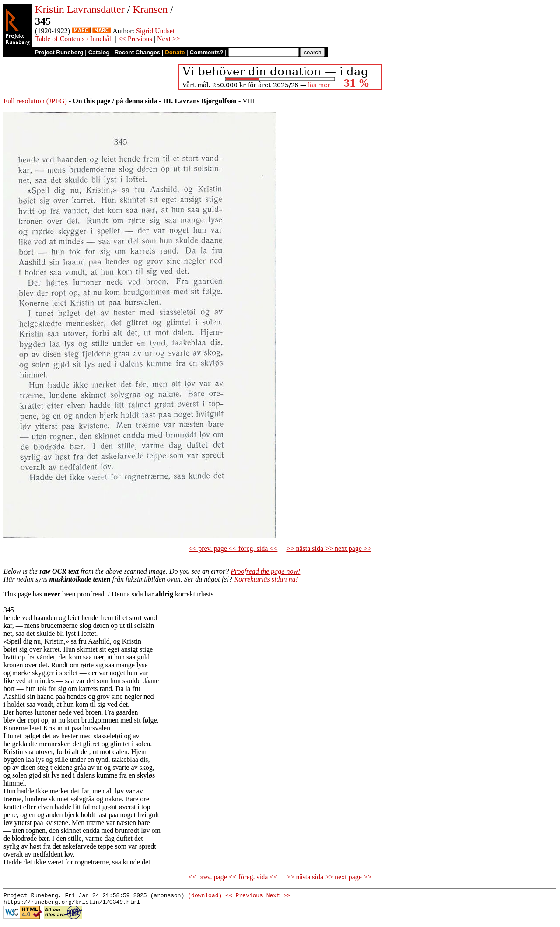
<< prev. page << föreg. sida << (233, 548)
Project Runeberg (59, 52)
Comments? (207, 52)
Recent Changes (137, 52)
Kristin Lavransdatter (80, 9)
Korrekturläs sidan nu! (266, 579)
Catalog (99, 52)
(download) (205, 896)
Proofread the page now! (265, 571)
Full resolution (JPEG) (35, 101)
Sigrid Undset (155, 31)
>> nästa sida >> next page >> (329, 548)
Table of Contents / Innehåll (74, 39)
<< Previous (135, 39)
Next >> (169, 39)
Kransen (150, 9)
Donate (175, 52)
